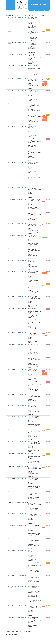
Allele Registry (32, 10)
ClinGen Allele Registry (37, 5)
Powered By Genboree (43, 643)
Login (41, 10)
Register (38, 10)
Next (33, 639)
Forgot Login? (46, 10)
